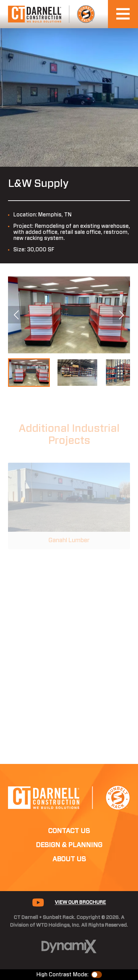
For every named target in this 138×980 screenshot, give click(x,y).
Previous (17, 315)
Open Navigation (127, 14)
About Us (69, 859)
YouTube (38, 902)
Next (121, 315)
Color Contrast (97, 975)
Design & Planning (69, 845)
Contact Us (69, 831)
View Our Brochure (80, 902)
